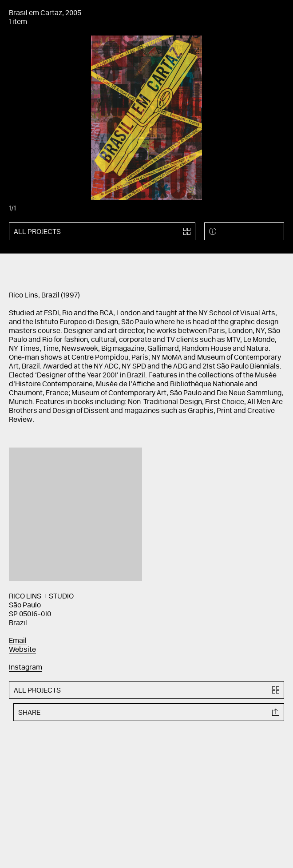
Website (22, 650)
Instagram (26, 668)
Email (18, 641)
